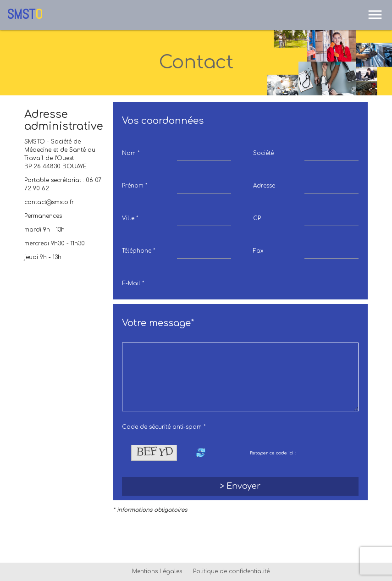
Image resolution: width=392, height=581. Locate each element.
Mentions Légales (157, 571)
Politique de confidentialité (231, 571)
